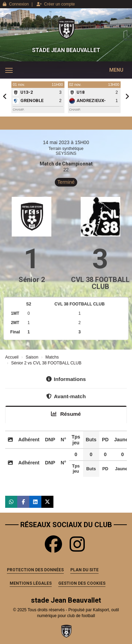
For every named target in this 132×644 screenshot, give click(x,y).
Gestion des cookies (82, 583)
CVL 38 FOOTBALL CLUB (100, 283)
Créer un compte (56, 4)
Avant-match (66, 396)
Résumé (66, 414)
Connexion (16, 4)
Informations (66, 379)
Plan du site (84, 570)
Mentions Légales (31, 583)
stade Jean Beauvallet (66, 50)
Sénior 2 (32, 280)
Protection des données (35, 570)
